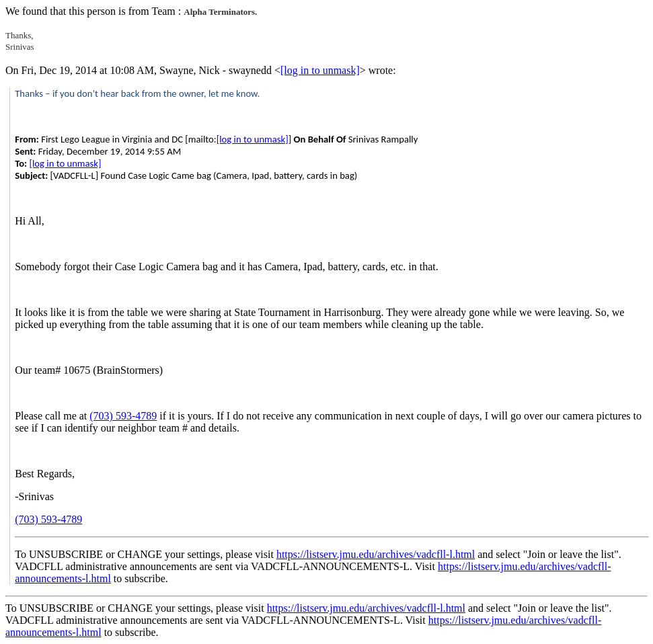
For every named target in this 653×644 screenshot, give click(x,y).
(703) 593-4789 (123, 416)
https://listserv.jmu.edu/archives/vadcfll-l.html (376, 554)
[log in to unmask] (320, 70)
